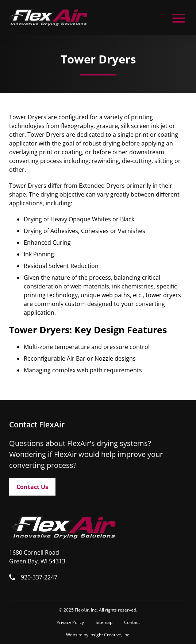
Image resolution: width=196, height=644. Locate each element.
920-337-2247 (39, 577)
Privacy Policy (70, 622)
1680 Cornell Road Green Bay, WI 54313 (37, 557)
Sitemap (104, 622)
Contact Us (32, 487)
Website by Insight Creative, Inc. (98, 635)
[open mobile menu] (179, 18)
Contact (132, 622)
